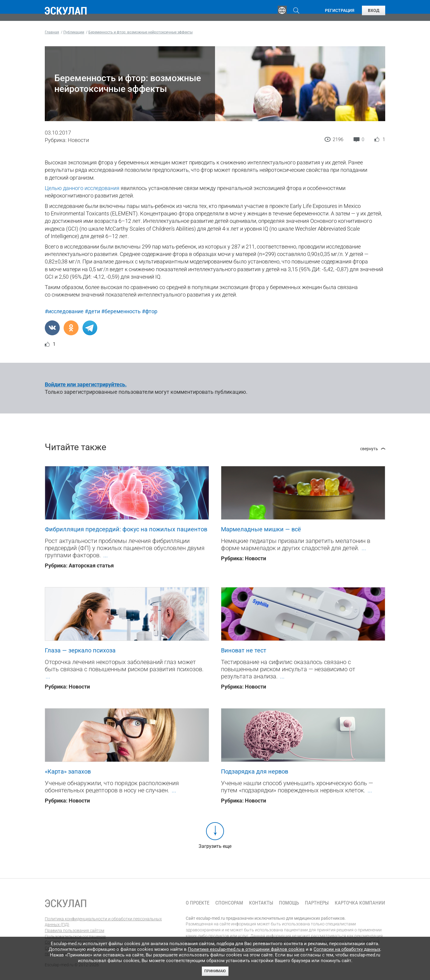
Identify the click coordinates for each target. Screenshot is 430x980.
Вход (374, 10)
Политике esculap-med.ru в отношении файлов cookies (246, 949)
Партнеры (317, 903)
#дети (92, 311)
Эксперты (176, 10)
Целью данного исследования (82, 188)
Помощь (289, 903)
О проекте (198, 903)
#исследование (64, 311)
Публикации (216, 10)
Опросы (254, 10)
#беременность (121, 311)
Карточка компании (360, 903)
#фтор (150, 311)
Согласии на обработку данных (347, 949)
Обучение (139, 10)
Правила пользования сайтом (75, 930)
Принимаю (215, 971)
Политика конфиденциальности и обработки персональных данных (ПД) (103, 922)
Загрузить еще (215, 846)
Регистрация (340, 10)
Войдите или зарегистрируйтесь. (86, 384)
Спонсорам (229, 903)
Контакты (261, 903)
